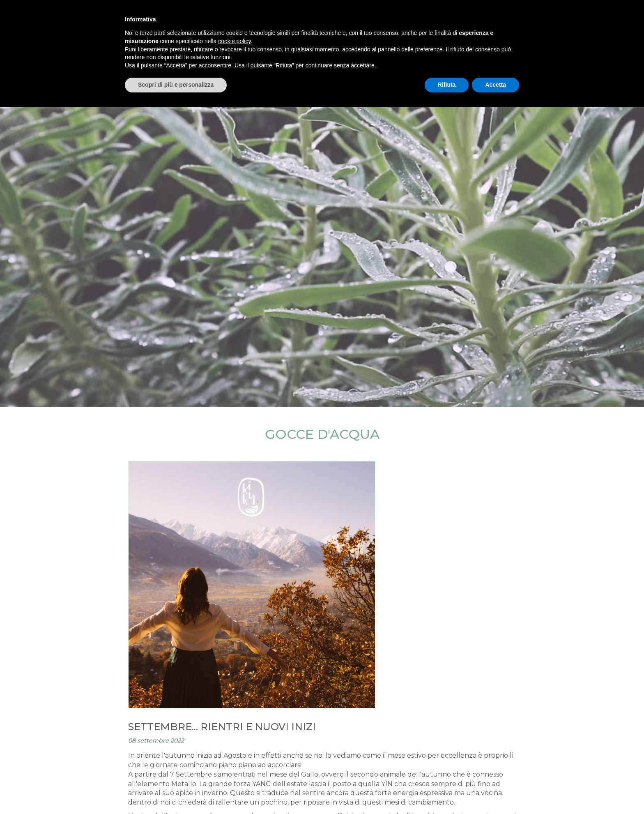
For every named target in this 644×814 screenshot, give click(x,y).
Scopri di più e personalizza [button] (176, 85)
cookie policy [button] (234, 41)
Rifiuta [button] (447, 85)
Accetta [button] (496, 85)
